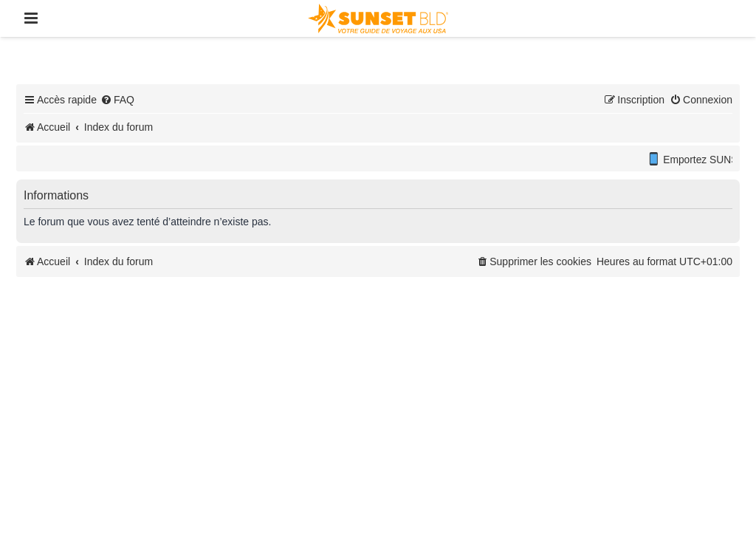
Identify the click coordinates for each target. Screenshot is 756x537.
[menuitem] (117, 100)
